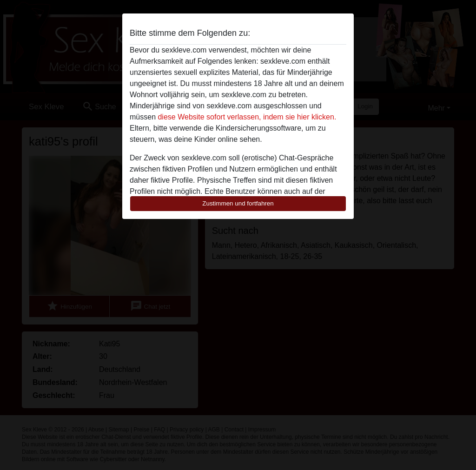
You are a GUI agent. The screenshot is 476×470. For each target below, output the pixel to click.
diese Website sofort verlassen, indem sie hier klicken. (247, 117)
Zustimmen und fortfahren (238, 203)
